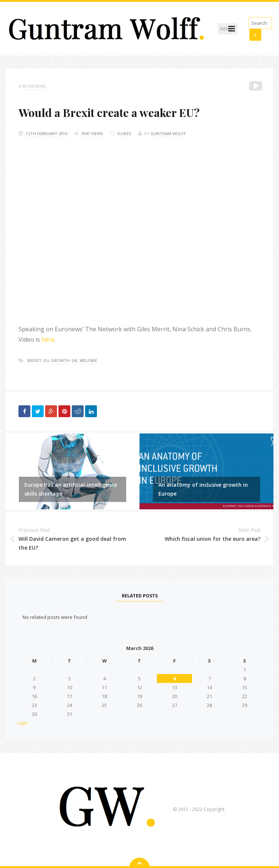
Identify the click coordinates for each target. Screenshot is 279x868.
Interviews (34, 86)
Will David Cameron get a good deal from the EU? (72, 543)
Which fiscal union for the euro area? (213, 539)
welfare (88, 360)
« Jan (22, 723)
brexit (34, 360)
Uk (75, 360)
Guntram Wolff (168, 133)
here (48, 339)
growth (60, 360)
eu (46, 360)
